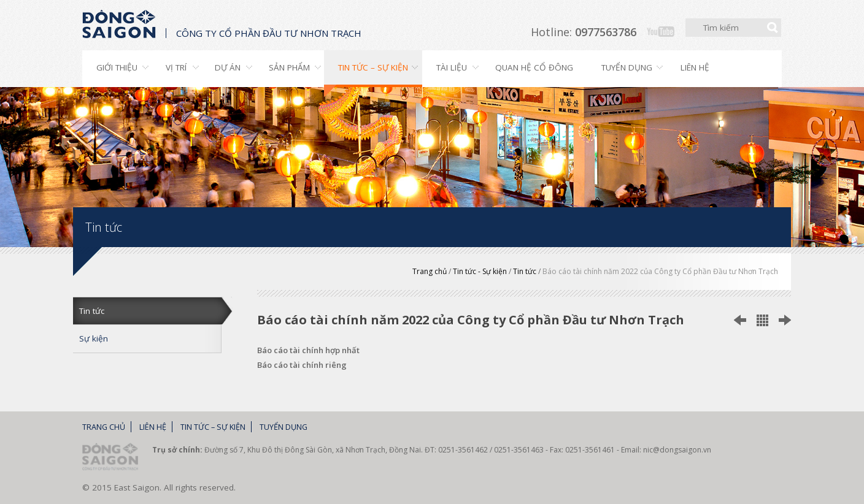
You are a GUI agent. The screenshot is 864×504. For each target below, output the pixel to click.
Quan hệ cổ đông (534, 67)
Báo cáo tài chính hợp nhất (308, 350)
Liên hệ (695, 67)
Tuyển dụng (627, 67)
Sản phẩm (289, 67)
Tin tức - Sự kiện (480, 271)
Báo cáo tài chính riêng (302, 365)
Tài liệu (452, 67)
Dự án (228, 67)
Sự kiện (94, 338)
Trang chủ (430, 271)
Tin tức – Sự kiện (373, 67)
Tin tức (525, 271)
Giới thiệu (117, 67)
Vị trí (176, 67)
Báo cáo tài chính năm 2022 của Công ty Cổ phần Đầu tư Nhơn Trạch (660, 271)
